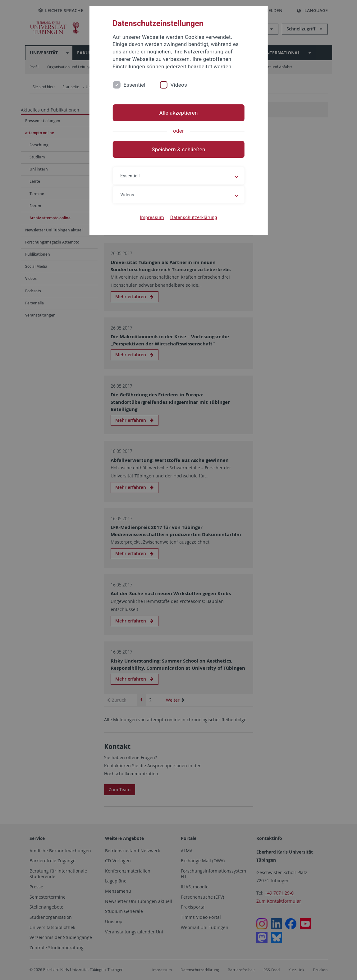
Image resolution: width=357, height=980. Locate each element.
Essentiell (135, 85)
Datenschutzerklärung (194, 217)
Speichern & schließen (178, 149)
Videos (179, 85)
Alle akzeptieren (178, 113)
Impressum (152, 217)
